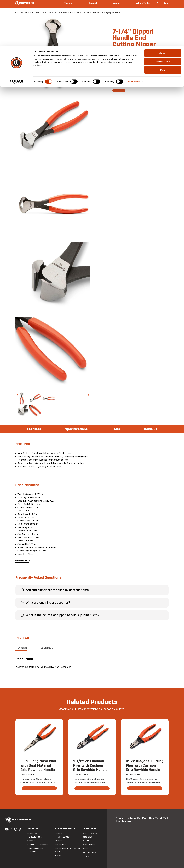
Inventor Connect (62, 837)
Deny (163, 24)
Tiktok (20, 829)
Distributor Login (34, 837)
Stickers (86, 857)
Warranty (31, 841)
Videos (85, 849)
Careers (58, 841)
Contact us (32, 833)
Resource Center (89, 833)
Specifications (77, 429)
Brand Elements (89, 853)
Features (34, 429)
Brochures (87, 837)
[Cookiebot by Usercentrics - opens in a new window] (17, 35)
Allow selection (163, 15)
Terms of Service (62, 856)
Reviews (150, 429)
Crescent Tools (64, 829)
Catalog (86, 841)
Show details (134, 35)
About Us (58, 833)
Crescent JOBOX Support (37, 845)
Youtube (6, 829)
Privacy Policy (61, 845)
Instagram (15, 829)
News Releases (88, 845)
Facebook (11, 829)
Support (32, 829)
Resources (46, 648)
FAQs (116, 429)
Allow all (163, 7)
